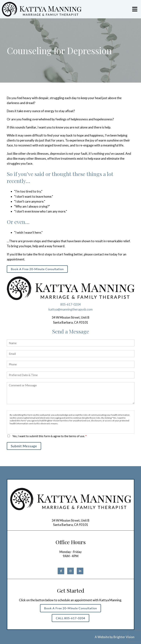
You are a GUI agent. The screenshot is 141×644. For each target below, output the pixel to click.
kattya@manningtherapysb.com (71, 309)
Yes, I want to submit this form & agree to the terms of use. (49, 436)
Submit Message (24, 446)
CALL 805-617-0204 (70, 618)
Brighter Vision (124, 637)
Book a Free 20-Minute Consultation (37, 269)
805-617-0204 (70, 304)
